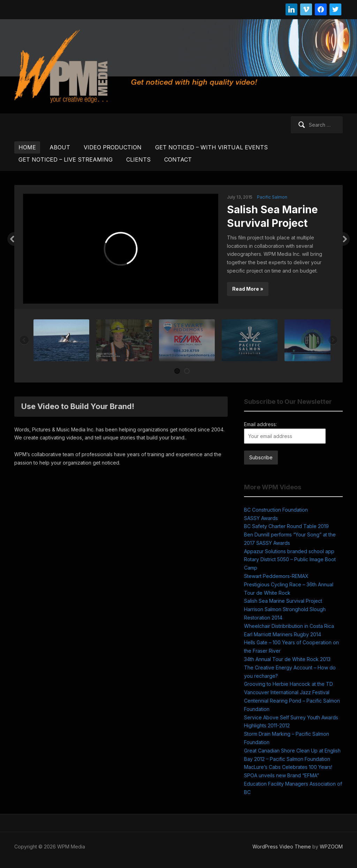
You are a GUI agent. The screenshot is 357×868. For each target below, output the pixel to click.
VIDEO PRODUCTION (113, 147)
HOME (27, 147)
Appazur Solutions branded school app (289, 551)
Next (346, 239)
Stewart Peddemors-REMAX (276, 576)
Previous (11, 239)
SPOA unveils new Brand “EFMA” (282, 775)
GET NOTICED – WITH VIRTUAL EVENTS (211, 147)
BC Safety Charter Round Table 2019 (286, 526)
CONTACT (178, 159)
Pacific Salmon (272, 197)
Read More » (248, 289)
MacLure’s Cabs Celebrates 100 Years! (288, 767)
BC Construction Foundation (276, 510)
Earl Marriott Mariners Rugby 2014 (283, 634)
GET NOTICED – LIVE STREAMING (66, 159)
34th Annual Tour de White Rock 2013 (287, 659)
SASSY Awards (261, 518)
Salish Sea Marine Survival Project (283, 601)
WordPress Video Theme (282, 847)
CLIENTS (138, 159)
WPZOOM (331, 847)
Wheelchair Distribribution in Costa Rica (289, 626)
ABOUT (60, 147)
